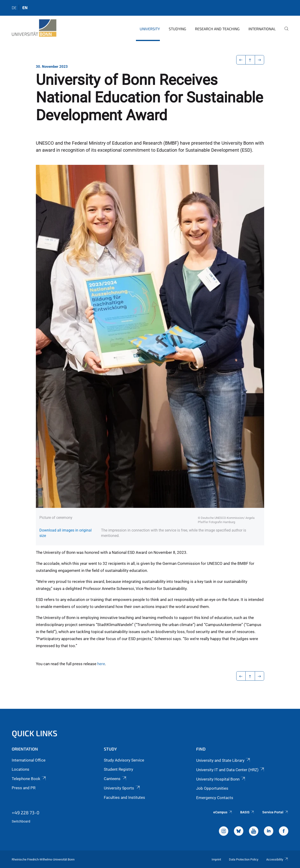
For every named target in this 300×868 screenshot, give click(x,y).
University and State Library (223, 760)
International (262, 29)
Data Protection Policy (244, 859)
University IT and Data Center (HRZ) (231, 770)
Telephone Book (29, 779)
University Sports (122, 788)
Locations (21, 769)
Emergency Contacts (215, 798)
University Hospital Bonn (221, 779)
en (25, 8)
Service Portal (275, 812)
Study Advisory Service (124, 760)
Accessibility (277, 859)
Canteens (115, 779)
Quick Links (35, 733)
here (101, 664)
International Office (29, 760)
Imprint (216, 859)
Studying (177, 29)
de (14, 8)
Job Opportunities (212, 788)
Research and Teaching (217, 29)
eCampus (223, 812)
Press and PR (24, 788)
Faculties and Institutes (124, 797)
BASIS (247, 812)
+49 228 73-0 (26, 812)
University (150, 29)
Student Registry (118, 769)
